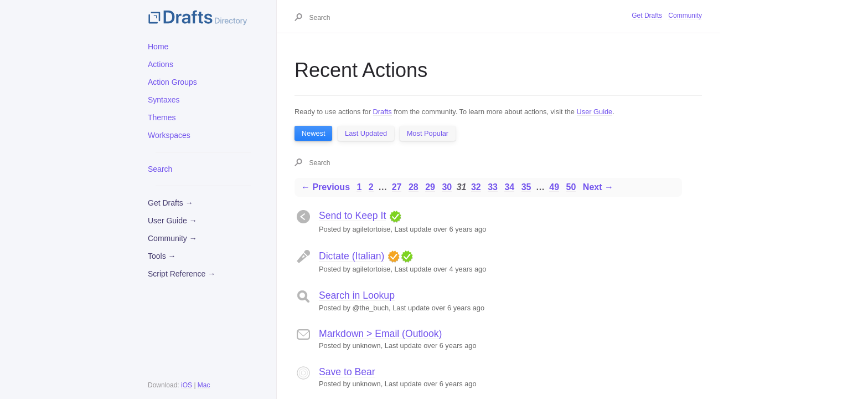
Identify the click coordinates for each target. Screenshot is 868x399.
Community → (172, 238)
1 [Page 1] (359, 187)
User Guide (595, 112)
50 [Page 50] (571, 187)
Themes (162, 117)
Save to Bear (347, 372)
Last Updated (366, 133)
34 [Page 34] (509, 187)
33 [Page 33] (493, 187)
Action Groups (172, 82)
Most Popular (428, 133)
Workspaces (169, 135)
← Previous (325, 187)
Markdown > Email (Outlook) (380, 334)
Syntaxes (164, 100)
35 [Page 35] (526, 187)
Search (160, 169)
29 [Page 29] (430, 187)
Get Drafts (647, 16)
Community (685, 16)
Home (158, 47)
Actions (161, 64)
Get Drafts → (170, 203)
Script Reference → (182, 274)
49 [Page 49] (554, 187)
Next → (598, 187)
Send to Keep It (352, 216)
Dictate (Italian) (352, 256)
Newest (314, 133)
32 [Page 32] (476, 187)
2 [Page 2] (371, 187)
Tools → (162, 256)
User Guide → (172, 221)
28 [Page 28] (414, 187)
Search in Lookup (357, 295)
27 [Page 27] (397, 187)
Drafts (383, 112)
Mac (204, 385)
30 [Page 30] (447, 187)
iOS (187, 385)
